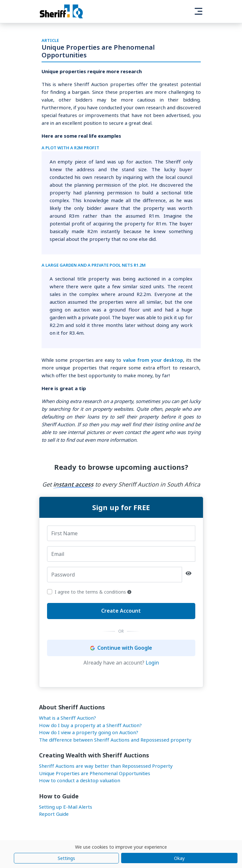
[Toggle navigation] (198, 11)
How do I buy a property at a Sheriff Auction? (90, 725)
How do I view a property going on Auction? (89, 732)
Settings (66, 858)
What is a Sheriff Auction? (68, 718)
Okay (179, 858)
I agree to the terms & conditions (93, 592)
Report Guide (54, 814)
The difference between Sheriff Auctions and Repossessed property (115, 740)
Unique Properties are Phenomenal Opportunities (95, 773)
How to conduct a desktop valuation (80, 780)
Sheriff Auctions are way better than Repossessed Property (106, 766)
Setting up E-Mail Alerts (66, 807)
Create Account (121, 611)
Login (152, 663)
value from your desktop (153, 360)
